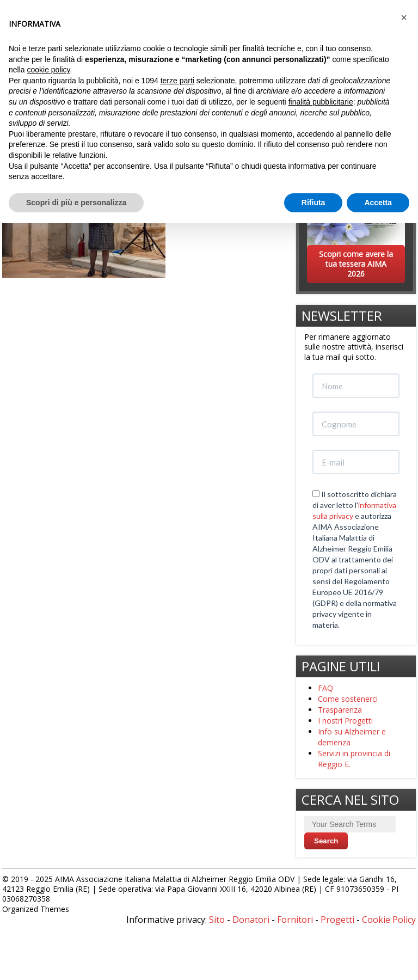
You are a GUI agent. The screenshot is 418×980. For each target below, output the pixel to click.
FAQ (325, 688)
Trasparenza (340, 710)
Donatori (251, 920)
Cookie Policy (389, 920)
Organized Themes (36, 909)
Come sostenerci (348, 699)
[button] (404, 17)
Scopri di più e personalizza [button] (76, 203)
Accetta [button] (378, 203)
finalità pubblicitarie (321, 102)
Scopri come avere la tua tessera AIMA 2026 (356, 264)
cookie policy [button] (48, 70)
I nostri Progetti (345, 721)
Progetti (337, 920)
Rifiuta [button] (313, 203)
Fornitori (295, 920)
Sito (217, 920)
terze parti (177, 81)
